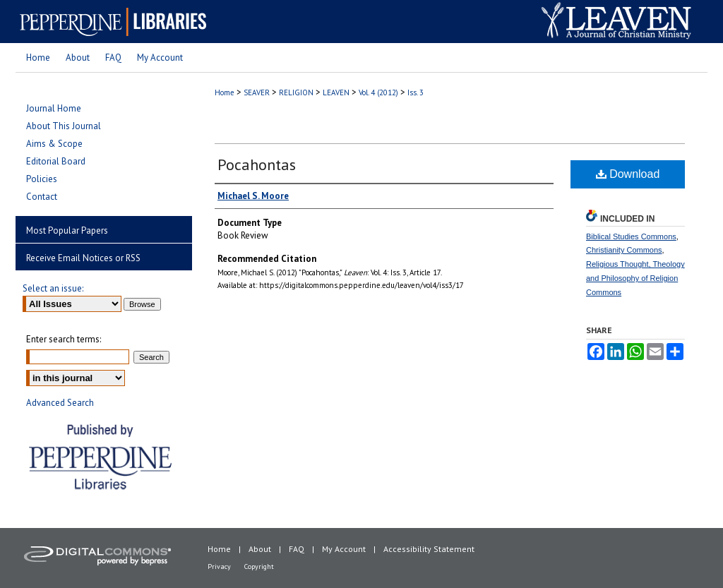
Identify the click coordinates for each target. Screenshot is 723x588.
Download (628, 174)
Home (225, 92)
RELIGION (296, 92)
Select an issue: (53, 288)
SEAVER (257, 92)
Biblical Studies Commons (631, 236)
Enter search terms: (64, 339)
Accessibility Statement (429, 549)
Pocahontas (257, 164)
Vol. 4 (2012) (378, 92)
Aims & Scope (54, 144)
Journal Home (54, 108)
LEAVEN (336, 92)
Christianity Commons (624, 250)
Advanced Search (60, 403)
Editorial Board (56, 161)
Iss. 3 (416, 92)
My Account (344, 549)
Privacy (219, 566)
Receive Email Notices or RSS (83, 258)
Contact (42, 197)
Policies (42, 179)
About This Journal (64, 126)
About (260, 549)
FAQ (297, 549)
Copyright (259, 566)
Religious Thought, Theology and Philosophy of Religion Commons (635, 278)
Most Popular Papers (67, 230)
